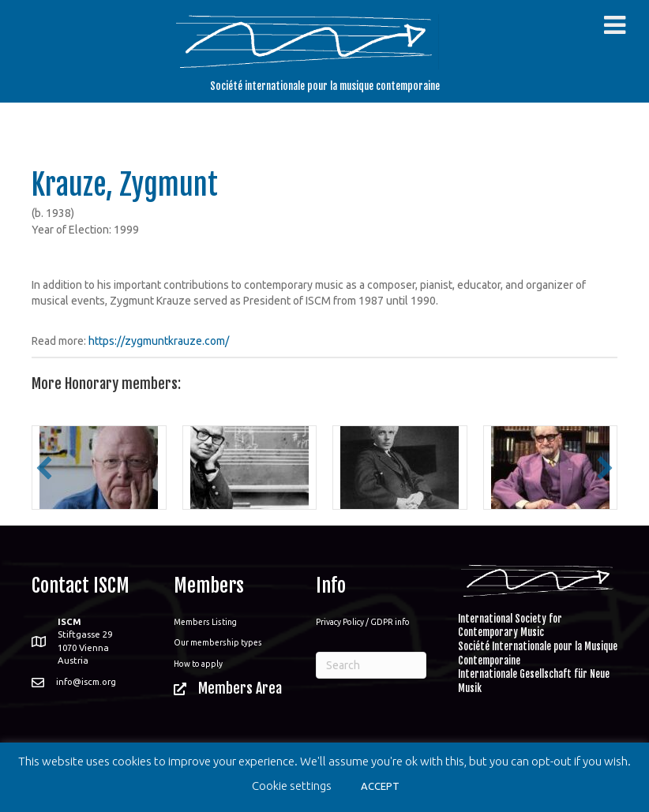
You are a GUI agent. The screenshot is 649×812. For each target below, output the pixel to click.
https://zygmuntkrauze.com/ (159, 341)
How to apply (198, 664)
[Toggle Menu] (615, 25)
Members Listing (205, 622)
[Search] (371, 665)
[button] (44, 468)
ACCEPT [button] (380, 786)
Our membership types (218, 642)
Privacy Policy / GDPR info (363, 622)
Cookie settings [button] (292, 786)
